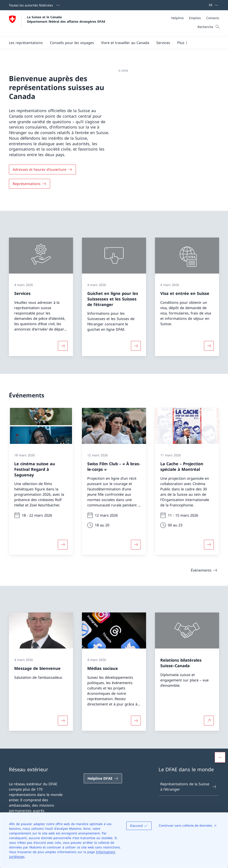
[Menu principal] (110, 43)
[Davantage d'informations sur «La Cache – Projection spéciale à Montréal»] (209, 544)
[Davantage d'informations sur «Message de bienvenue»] (63, 721)
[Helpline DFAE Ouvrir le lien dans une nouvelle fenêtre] (103, 778)
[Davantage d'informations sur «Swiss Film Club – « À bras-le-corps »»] (136, 544)
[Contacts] (213, 18)
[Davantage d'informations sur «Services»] (63, 346)
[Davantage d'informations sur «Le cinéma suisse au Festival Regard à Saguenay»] (63, 544)
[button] (26, 43)
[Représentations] (30, 184)
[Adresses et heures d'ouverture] (42, 169)
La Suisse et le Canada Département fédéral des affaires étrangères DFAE (66, 19)
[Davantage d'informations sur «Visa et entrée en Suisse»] (209, 346)
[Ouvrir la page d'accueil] (57, 23)
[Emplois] (195, 18)
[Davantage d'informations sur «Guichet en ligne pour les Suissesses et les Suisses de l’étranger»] (136, 346)
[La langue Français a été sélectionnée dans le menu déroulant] (212, 5)
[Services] (163, 43)
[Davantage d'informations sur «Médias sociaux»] (136, 721)
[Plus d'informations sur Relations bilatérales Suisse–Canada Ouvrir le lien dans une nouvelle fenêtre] (209, 721)
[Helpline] (177, 18)
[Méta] (195, 18)
